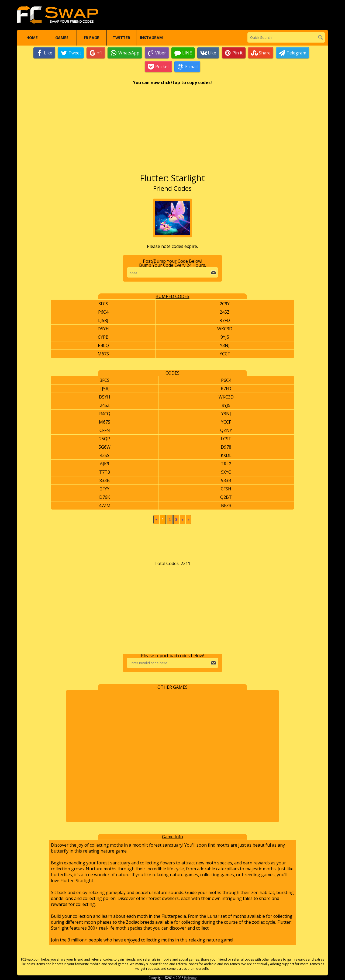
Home (32, 38)
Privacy (190, 978)
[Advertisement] (172, 132)
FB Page (92, 38)
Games (62, 38)
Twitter (121, 38)
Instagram (151, 38)
